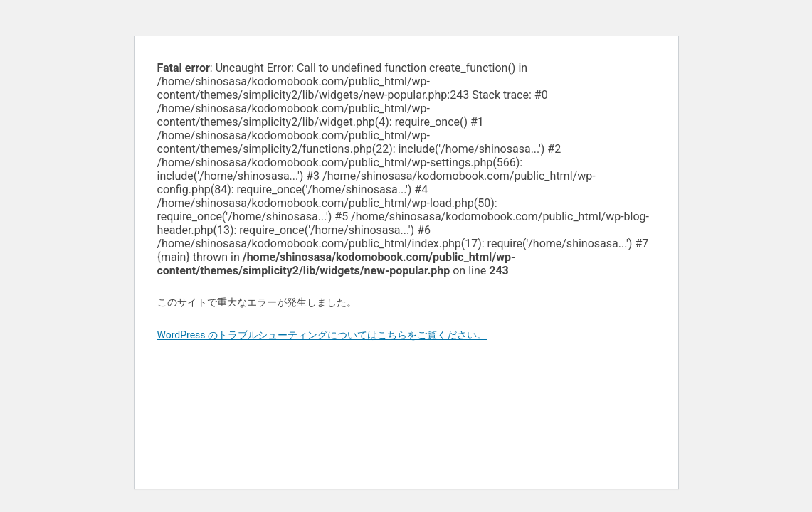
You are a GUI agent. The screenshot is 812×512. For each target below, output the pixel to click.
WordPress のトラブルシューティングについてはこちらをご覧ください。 (322, 335)
